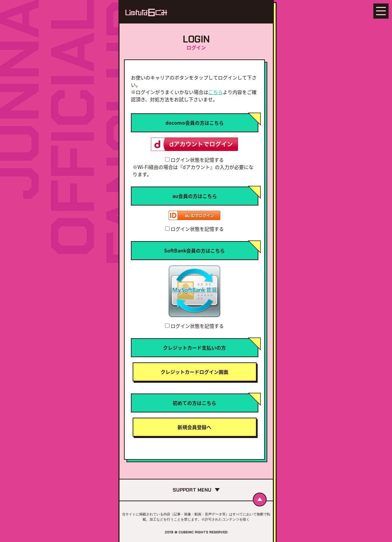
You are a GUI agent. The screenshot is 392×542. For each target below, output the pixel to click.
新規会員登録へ (194, 427)
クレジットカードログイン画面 (194, 372)
